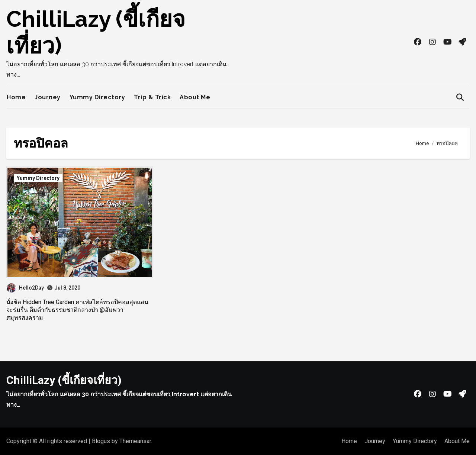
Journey (48, 97)
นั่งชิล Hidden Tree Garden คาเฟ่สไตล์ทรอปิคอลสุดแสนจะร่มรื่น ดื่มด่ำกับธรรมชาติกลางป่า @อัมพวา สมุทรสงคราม (77, 310)
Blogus (101, 441)
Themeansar (135, 441)
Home (16, 97)
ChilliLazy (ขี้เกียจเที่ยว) (64, 380)
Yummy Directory (97, 97)
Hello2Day (25, 288)
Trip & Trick (152, 97)
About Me (195, 97)
